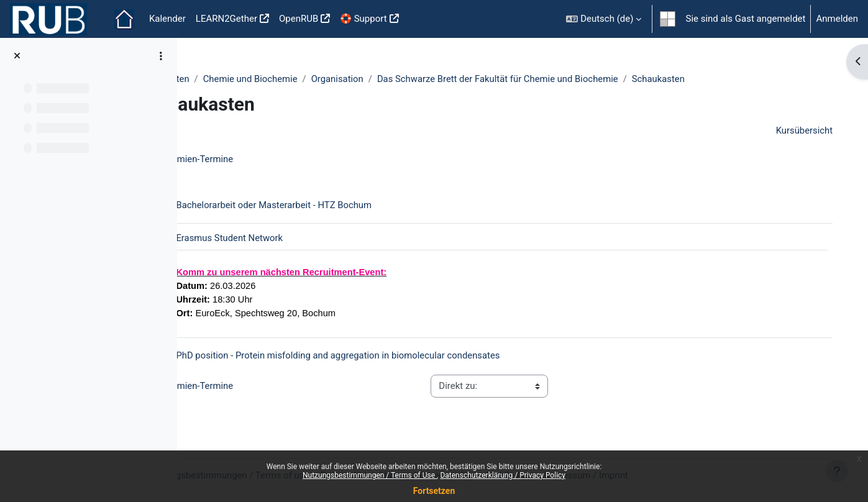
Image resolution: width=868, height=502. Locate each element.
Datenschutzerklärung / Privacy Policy (503, 475)
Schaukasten (719, 79)
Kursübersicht (795, 131)
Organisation (394, 79)
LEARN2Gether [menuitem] (226, 19)
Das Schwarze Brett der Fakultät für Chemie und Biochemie (556, 79)
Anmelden (837, 19)
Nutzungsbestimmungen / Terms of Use (370, 475)
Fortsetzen (434, 491)
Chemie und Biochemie (306, 79)
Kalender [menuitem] (167, 19)
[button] (604, 19)
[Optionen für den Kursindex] (161, 56)
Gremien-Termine (248, 160)
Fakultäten (223, 79)
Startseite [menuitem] (124, 19)
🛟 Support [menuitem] (363, 19)
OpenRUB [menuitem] (299, 19)
